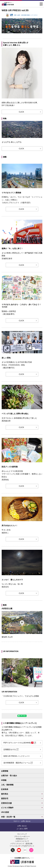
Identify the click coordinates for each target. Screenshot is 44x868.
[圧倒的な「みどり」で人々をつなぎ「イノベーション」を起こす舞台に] (24, 35)
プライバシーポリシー (22, 836)
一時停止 (38, 35)
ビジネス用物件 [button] (22, 808)
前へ (4, 26)
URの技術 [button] (5, 812)
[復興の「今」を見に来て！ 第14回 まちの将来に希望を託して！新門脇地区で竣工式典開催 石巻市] (22, 35)
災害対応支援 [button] (22, 803)
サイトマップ (22, 834)
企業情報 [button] (5, 771)
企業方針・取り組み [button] (9, 776)
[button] (41, 3)
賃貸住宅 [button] (22, 798)
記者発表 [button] (5, 789)
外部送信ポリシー (22, 839)
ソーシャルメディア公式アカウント (22, 846)
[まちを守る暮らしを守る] (20, 35)
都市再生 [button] (22, 794)
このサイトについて (22, 841)
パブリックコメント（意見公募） (22, 844)
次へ (40, 26)
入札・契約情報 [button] (7, 785)
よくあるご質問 (22, 829)
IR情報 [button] (4, 780)
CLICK (21, 112)
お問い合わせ (22, 826)
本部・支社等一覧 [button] (22, 817)
